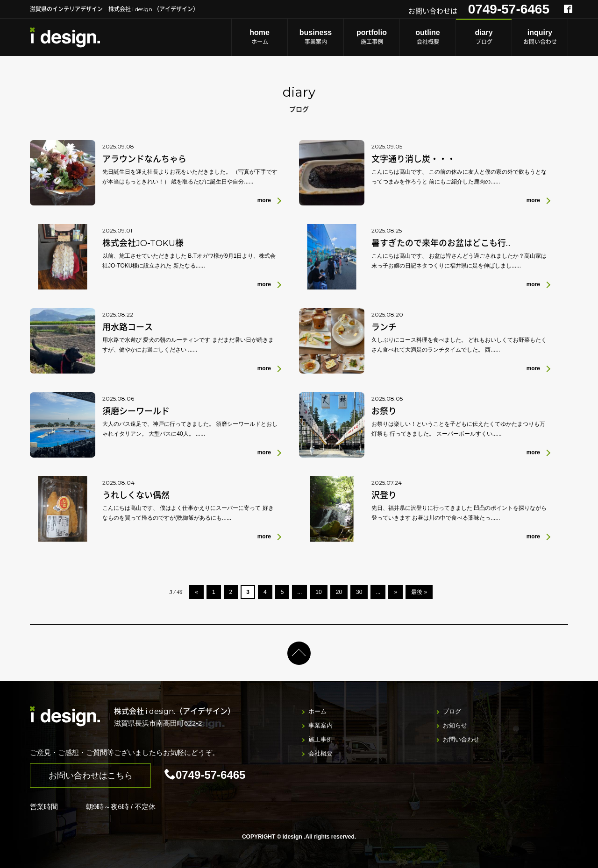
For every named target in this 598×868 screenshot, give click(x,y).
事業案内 (316, 37)
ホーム (260, 37)
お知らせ (455, 725)
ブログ (484, 37)
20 (339, 592)
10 (318, 592)
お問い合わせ (540, 37)
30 (359, 592)
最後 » (419, 592)
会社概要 (428, 37)
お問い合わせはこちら (91, 776)
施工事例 (372, 37)
